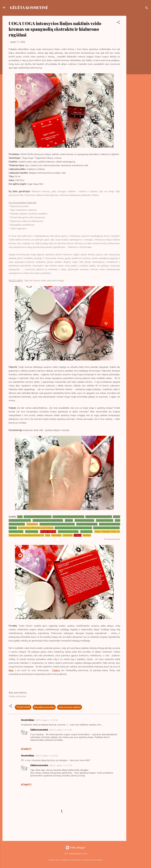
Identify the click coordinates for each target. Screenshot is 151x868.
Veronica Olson (75, 854)
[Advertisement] (139, 62)
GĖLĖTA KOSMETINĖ (29, 7)
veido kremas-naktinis (69, 707)
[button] (118, 23)
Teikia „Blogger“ (76, 848)
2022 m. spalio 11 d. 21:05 (60, 765)
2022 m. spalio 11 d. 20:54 (47, 720)
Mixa (11, 670)
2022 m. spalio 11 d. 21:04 (60, 730)
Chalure (56, 670)
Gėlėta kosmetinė (39, 730)
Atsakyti (26, 749)
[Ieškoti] (147, 8)
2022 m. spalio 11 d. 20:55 (47, 756)
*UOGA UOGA (23, 707)
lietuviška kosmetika (44, 707)
